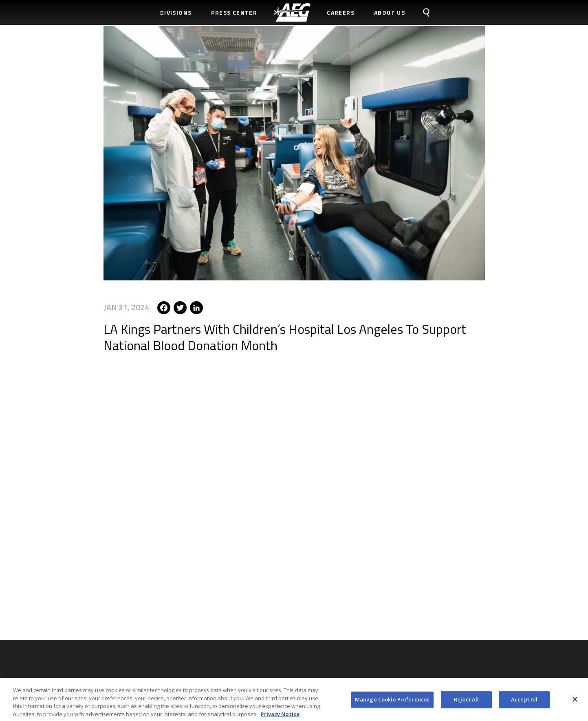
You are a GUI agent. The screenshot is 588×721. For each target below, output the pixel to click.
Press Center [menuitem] (234, 12)
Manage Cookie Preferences (392, 701)
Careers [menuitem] (341, 12)
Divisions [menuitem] (176, 12)
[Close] (575, 701)
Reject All (466, 701)
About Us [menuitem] (390, 12)
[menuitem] (292, 12)
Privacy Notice (280, 716)
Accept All (524, 701)
